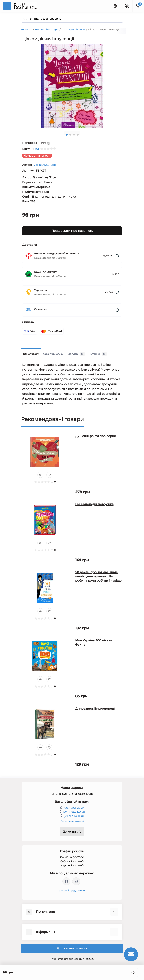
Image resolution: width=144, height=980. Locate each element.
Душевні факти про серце (95, 436)
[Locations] (115, 6)
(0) (37, 149)
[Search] (25, 19)
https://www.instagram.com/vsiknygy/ (76, 881)
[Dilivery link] (117, 256)
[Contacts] (127, 6)
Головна (26, 30)
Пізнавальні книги (73, 30)
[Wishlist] (49, 475)
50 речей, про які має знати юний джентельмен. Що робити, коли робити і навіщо (98, 576)
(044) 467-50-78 (74, 812)
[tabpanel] (72, 86)
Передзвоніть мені (72, 821)
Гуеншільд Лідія (44, 165)
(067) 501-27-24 (74, 808)
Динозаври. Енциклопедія (96, 708)
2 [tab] (70, 135)
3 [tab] (74, 135)
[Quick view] (40, 475)
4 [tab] (78, 135)
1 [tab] (67, 135)
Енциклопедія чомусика (94, 504)
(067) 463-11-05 (74, 816)
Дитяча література (47, 30)
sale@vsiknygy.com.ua (72, 891)
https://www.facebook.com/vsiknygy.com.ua (66, 881)
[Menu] (7, 6)
